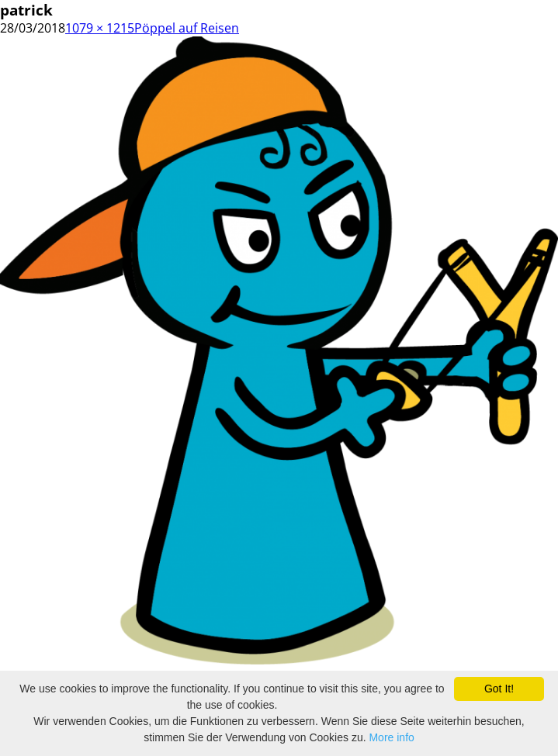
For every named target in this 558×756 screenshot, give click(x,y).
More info (391, 737)
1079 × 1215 (100, 28)
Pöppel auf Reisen (187, 28)
